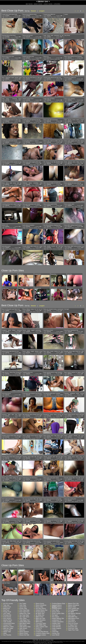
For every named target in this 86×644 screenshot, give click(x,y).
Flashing (35, 228)
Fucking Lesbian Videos (41, 635)
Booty (37, 17)
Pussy (81, 101)
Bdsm (73, 207)
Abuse (52, 640)
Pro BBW (71, 612)
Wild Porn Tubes (8, 627)
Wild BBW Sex (73, 617)
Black (80, 59)
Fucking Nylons (57, 609)
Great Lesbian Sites (58, 613)
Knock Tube (23, 609)
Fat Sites (38, 630)
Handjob (15, 80)
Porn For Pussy (73, 623)
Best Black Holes (25, 623)
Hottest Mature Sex (58, 618)
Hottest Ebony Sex (42, 610)
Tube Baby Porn (25, 620)
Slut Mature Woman (74, 613)
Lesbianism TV (57, 620)
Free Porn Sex (73, 627)
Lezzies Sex (56, 633)
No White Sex (40, 615)
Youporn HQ (7, 630)
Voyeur (56, 122)
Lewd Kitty (55, 632)
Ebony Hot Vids (24, 635)
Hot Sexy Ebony (41, 609)
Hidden (17, 38)
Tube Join (6, 605)
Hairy (60, 333)
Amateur (7, 17)
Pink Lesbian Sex (74, 609)
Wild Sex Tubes (8, 628)
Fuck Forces (7, 617)
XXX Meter (72, 620)
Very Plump (72, 615)
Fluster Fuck (7, 612)
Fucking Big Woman (42, 632)
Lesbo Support (57, 628)
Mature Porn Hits (73, 604)
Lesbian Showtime (58, 622)
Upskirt (60, 207)
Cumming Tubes (41, 623)
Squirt (81, 333)
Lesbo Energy (56, 625)
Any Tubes (23, 604)
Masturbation (36, 101)
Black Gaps (23, 625)
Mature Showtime (74, 605)
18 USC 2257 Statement (44, 640)
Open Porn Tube (73, 630)
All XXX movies (8, 604)
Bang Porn (7, 609)
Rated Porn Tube (25, 613)
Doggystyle (60, 249)
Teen (60, 143)
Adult (5, 633)
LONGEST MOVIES (48, 4)
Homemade (25, 102)
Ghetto (39, 80)
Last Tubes (7, 613)
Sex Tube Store (24, 617)
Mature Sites (72, 607)
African (17, 59)
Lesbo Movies (56, 627)
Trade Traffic (36, 640)
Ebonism (22, 630)
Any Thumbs (7, 635)
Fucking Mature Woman (57, 607)
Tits (39, 228)
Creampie (61, 101)
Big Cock (40, 38)
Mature (19, 143)
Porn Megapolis (73, 610)
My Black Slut (40, 613)
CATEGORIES (57, 4)
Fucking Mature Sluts (59, 604)
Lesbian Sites (56, 623)
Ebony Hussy (40, 604)
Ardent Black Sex (25, 622)
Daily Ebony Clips (25, 627)
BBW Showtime (41, 620)
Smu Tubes (23, 618)
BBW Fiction (40, 617)
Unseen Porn (7, 625)
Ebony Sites (39, 607)
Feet (39, 122)
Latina (14, 396)
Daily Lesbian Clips (42, 627)
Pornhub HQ (7, 615)
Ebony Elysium (24, 632)
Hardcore (56, 143)
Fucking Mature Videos (57, 606)
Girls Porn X (72, 622)
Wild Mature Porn (74, 618)
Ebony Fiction (24, 633)
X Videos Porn (73, 625)
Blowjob (72, 59)
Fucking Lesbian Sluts (43, 633)
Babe (50, 38)
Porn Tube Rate (24, 610)
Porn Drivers (7, 618)
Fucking (19, 207)
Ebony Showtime (41, 605)
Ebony (11, 17)
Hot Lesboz (55, 617)
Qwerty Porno (8, 620)
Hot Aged (55, 615)
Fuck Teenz (56, 610)
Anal (47, 38)
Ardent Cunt (7, 607)
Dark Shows (23, 628)
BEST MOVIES (29, 4)
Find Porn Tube (73, 628)
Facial (38, 459)
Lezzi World (56, 635)
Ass (59, 59)
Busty (54, 80)
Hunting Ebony (40, 612)
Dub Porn (6, 610)
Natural (19, 17)
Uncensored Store (9, 623)
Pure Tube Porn (24, 612)
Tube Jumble (7, 622)
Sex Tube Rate (24, 615)
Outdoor (35, 80)
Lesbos (54, 630)
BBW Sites (39, 622)
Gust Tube (23, 605)
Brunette (10, 354)
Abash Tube (7, 632)
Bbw (27, 17)
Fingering (81, 186)
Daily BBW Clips (41, 625)
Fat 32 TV (39, 628)
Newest (33, 11)
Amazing (80, 544)
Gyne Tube (23, 607)
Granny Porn (56, 612)
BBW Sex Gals (40, 618)
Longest (42, 11)
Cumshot (56, 101)
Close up (14, 17)
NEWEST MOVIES (38, 4)
